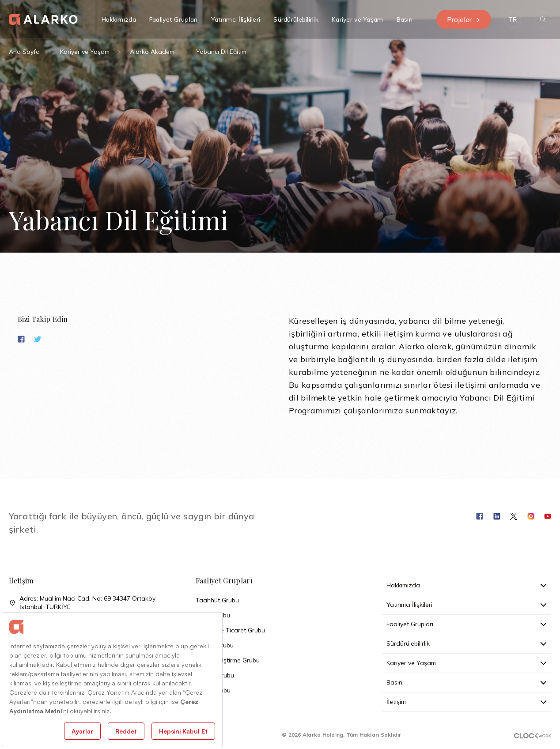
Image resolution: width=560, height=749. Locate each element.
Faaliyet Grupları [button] (174, 19)
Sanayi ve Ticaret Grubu (230, 630)
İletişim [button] (467, 702)
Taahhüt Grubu (217, 600)
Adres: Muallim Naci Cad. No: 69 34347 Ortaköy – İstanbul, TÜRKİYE (85, 603)
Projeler (464, 19)
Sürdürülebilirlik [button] (296, 19)
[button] (513, 19)
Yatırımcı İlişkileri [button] (236, 19)
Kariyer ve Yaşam (85, 52)
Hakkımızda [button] (119, 19)
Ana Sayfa (24, 52)
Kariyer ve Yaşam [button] (357, 19)
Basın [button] (405, 19)
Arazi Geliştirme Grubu (228, 660)
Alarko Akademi (153, 52)
